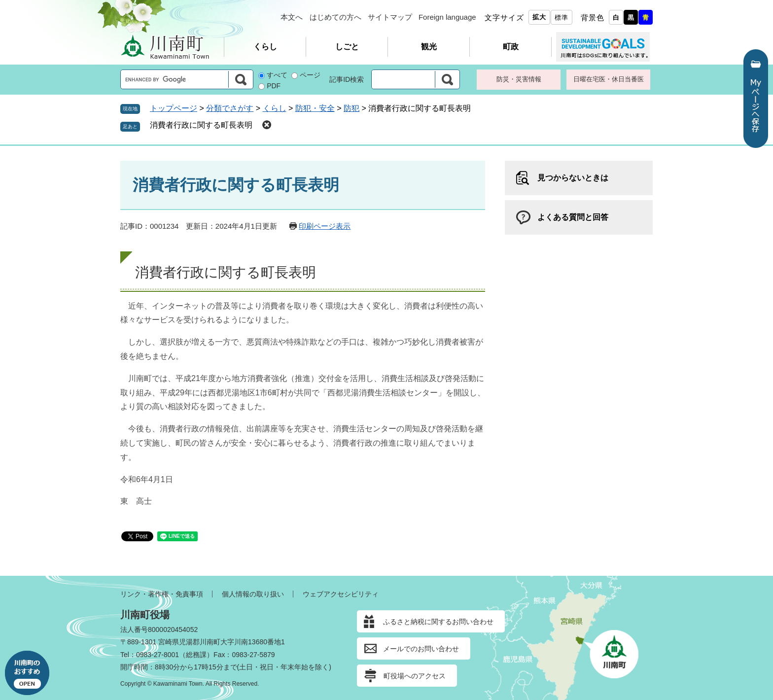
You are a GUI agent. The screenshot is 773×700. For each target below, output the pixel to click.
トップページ (174, 108)
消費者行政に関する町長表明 (201, 125)
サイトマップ (390, 17)
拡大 (539, 17)
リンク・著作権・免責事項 (162, 594)
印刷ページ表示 (325, 226)
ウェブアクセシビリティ (341, 594)
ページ (310, 75)
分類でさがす (230, 108)
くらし (265, 47)
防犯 (351, 108)
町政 (511, 47)
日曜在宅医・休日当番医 (609, 79)
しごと (347, 47)
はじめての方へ (335, 17)
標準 (562, 17)
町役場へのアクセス (415, 676)
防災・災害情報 (519, 79)
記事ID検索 (347, 79)
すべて (277, 75)
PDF (274, 86)
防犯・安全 (315, 108)
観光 (429, 47)
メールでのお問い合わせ (421, 649)
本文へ (292, 17)
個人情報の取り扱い (253, 594)
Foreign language (447, 17)
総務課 (196, 655)
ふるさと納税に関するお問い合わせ (438, 622)
